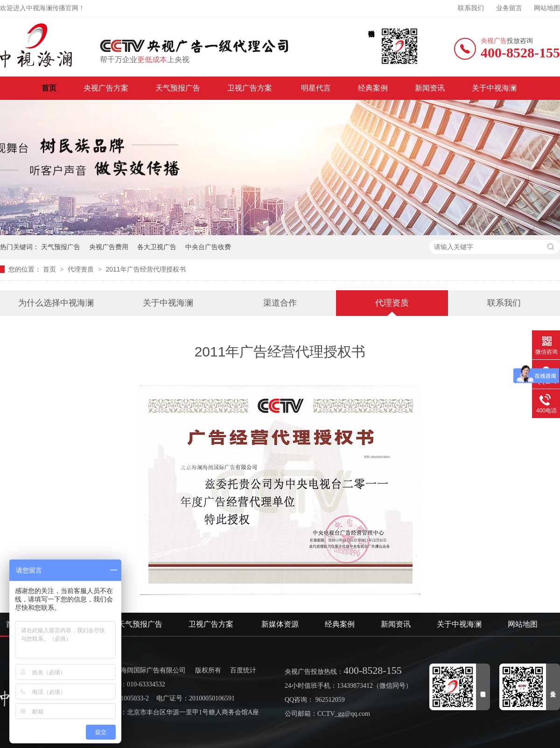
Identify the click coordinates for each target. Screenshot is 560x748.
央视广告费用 (109, 247)
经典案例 (373, 88)
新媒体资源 (280, 624)
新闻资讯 (430, 88)
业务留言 (509, 8)
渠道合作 (280, 303)
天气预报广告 (178, 88)
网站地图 (547, 8)
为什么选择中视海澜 (56, 303)
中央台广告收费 (208, 247)
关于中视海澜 (494, 88)
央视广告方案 (106, 88)
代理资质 (82, 269)
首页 (49, 88)
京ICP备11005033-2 (122, 698)
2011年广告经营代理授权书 (145, 269)
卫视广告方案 (251, 88)
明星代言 (316, 88)
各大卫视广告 (157, 247)
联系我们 (471, 8)
